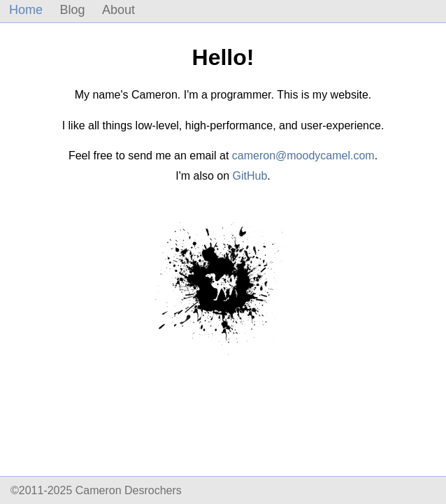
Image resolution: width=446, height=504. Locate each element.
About (118, 10)
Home (26, 10)
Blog (72, 10)
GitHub (250, 176)
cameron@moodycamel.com (303, 156)
